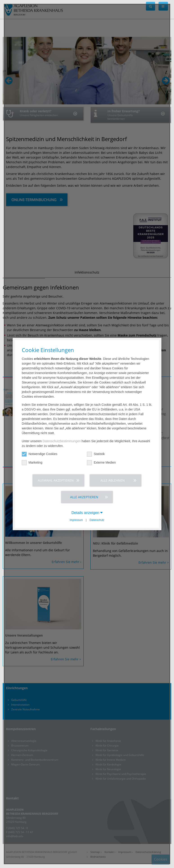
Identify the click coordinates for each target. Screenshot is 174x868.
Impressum (76, 520)
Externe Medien (101, 463)
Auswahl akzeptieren (56, 480)
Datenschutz (97, 520)
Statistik (96, 454)
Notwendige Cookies (40, 454)
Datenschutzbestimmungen (62, 441)
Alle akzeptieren (84, 497)
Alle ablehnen (113, 480)
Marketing (32, 463)
